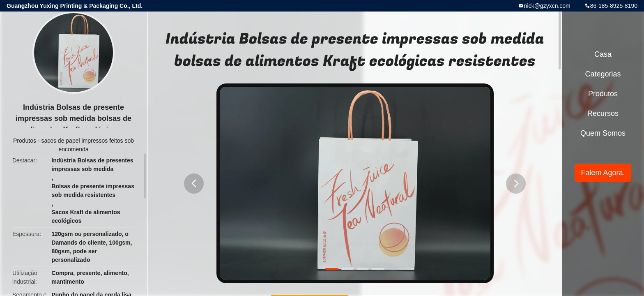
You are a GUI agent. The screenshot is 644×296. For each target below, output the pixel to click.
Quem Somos (603, 133)
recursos (603, 113)
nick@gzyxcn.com (547, 6)
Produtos (25, 141)
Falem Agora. (603, 173)
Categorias (603, 74)
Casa (603, 54)
